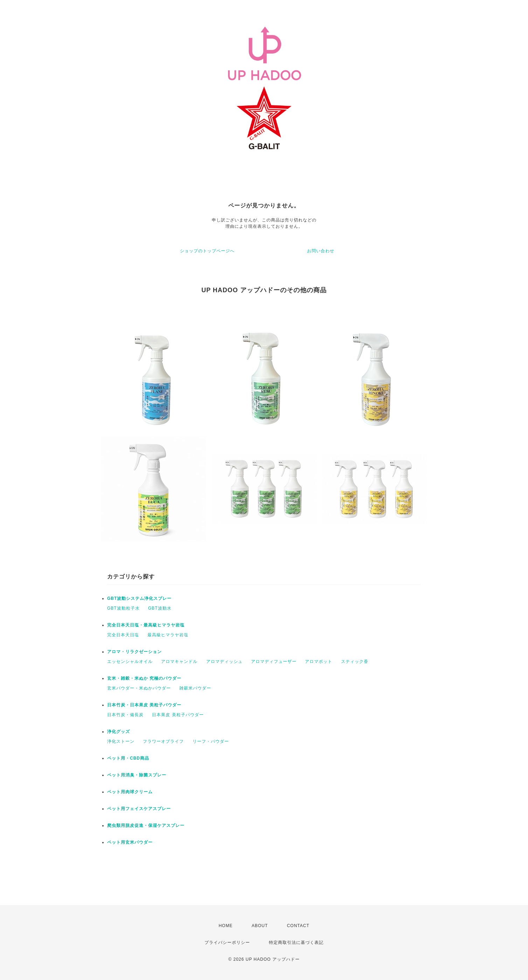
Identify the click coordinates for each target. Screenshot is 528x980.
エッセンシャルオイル (130, 662)
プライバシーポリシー (227, 943)
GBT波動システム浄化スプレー (139, 598)
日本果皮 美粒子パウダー (178, 715)
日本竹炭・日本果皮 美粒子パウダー (144, 705)
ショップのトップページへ (207, 251)
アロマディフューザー (274, 662)
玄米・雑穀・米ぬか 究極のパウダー (144, 678)
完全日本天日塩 (123, 635)
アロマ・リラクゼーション (134, 652)
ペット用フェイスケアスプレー (139, 809)
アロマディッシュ (224, 662)
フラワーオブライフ (163, 741)
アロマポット (319, 662)
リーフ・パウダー (211, 741)
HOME (225, 926)
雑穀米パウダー (195, 688)
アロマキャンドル (179, 662)
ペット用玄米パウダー (130, 842)
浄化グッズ (119, 732)
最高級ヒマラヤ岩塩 (168, 635)
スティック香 (355, 662)
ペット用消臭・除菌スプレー (137, 775)
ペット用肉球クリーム (130, 792)
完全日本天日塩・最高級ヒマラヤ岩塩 (146, 625)
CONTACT (298, 926)
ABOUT (260, 926)
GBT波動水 (160, 608)
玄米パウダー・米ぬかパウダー (139, 688)
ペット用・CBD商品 (128, 758)
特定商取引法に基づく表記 (296, 943)
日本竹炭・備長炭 (125, 715)
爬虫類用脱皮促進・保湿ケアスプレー (146, 825)
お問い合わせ (321, 251)
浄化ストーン (121, 741)
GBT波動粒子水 (123, 608)
